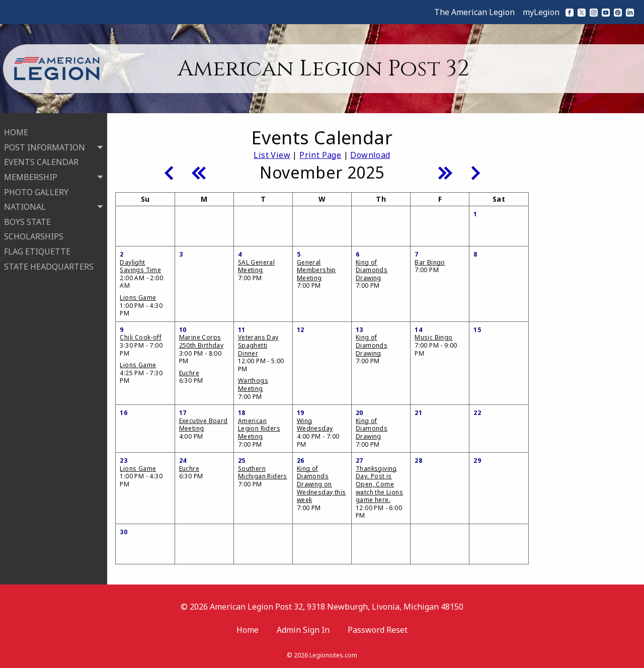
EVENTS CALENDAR (41, 158)
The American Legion (474, 12)
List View (272, 155)
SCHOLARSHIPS (34, 232)
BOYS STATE (27, 218)
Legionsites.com (333, 655)
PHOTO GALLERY (36, 188)
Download (370, 155)
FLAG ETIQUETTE (37, 247)
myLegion (541, 12)
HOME (16, 128)
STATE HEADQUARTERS (49, 262)
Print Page (320, 155)
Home (248, 630)
